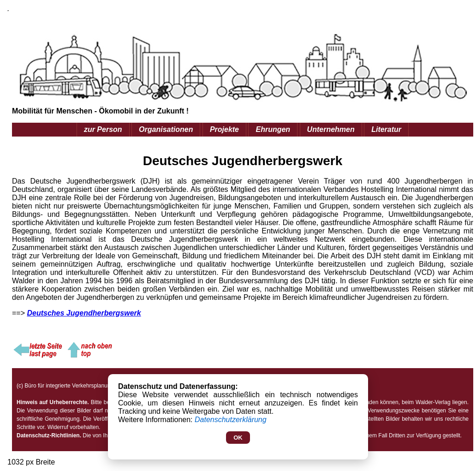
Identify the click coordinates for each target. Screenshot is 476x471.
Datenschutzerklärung (231, 420)
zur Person (103, 129)
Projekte (224, 129)
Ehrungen (273, 129)
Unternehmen (331, 129)
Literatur (386, 129)
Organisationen (166, 129)
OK (238, 438)
